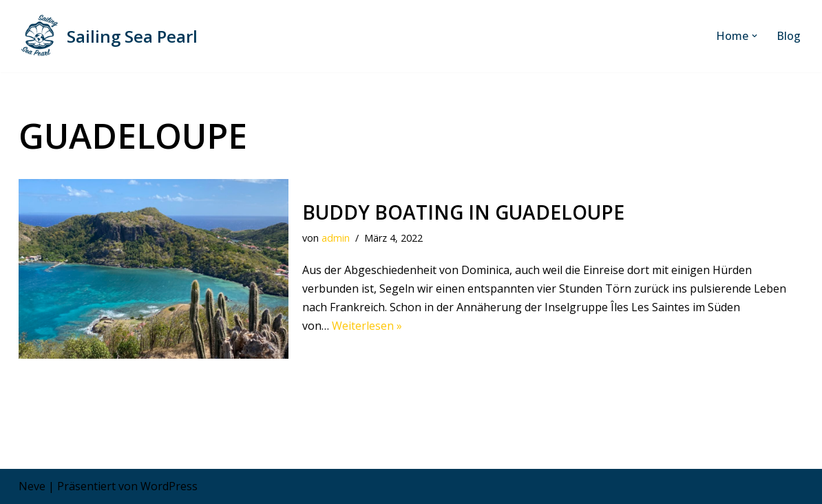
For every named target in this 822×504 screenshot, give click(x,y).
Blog (789, 36)
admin (336, 238)
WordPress (169, 486)
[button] (755, 36)
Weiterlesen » (367, 326)
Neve (32, 486)
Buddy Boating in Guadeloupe (463, 212)
